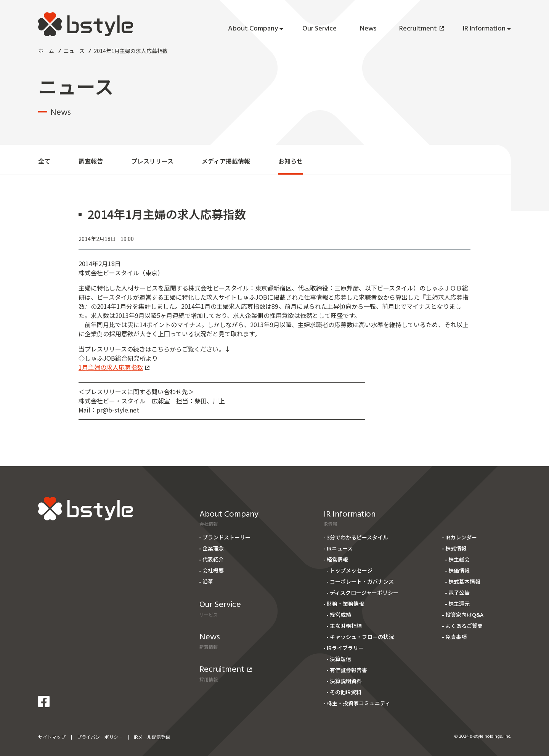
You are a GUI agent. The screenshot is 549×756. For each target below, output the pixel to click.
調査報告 (91, 161)
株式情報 (456, 548)
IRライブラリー (345, 648)
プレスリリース (152, 161)
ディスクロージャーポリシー (364, 592)
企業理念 (213, 548)
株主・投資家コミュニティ (359, 703)
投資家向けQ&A (464, 615)
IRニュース (340, 548)
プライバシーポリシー (100, 737)
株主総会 (459, 559)
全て (44, 161)
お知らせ (291, 161)
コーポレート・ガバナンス (362, 581)
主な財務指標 (346, 626)
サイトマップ (52, 737)
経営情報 (337, 559)
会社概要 (213, 570)
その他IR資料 (346, 692)
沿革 (208, 581)
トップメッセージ (351, 570)
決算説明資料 (346, 681)
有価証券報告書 (348, 670)
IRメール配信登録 (152, 737)
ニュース (74, 51)
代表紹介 (213, 559)
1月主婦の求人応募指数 (114, 367)
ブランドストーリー (226, 537)
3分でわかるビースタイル (357, 537)
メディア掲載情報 (226, 161)
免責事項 (456, 637)
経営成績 (340, 615)
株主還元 (459, 604)
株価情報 (459, 570)
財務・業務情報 (345, 604)
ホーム (46, 51)
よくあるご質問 (464, 626)
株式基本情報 (464, 581)
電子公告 (459, 592)
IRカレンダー (461, 537)
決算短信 (340, 659)
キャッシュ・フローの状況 (362, 637)
